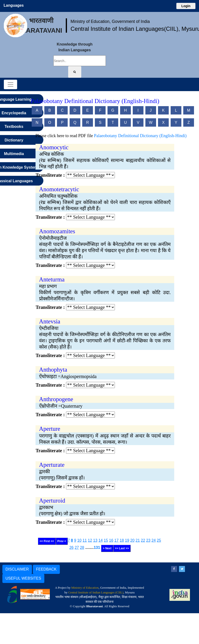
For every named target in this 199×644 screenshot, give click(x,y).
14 (101, 540)
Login (186, 6)
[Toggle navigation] (10, 84)
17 (117, 540)
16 (111, 540)
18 (122, 540)
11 (85, 540)
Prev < (62, 541)
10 (79, 540)
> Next (107, 548)
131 (97, 548)
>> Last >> (122, 548)
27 (77, 548)
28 (82, 548)
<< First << (47, 541)
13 (95, 540)
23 (148, 540)
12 (90, 540)
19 (127, 540)
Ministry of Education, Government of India (110, 21)
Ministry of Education (85, 588)
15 (106, 540)
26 (71, 548)
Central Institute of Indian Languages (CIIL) (96, 592)
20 (133, 540)
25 (159, 540)
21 (138, 540)
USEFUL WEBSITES (23, 578)
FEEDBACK (46, 569)
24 (154, 540)
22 (143, 540)
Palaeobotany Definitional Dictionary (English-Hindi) (140, 136)
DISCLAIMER (17, 569)
